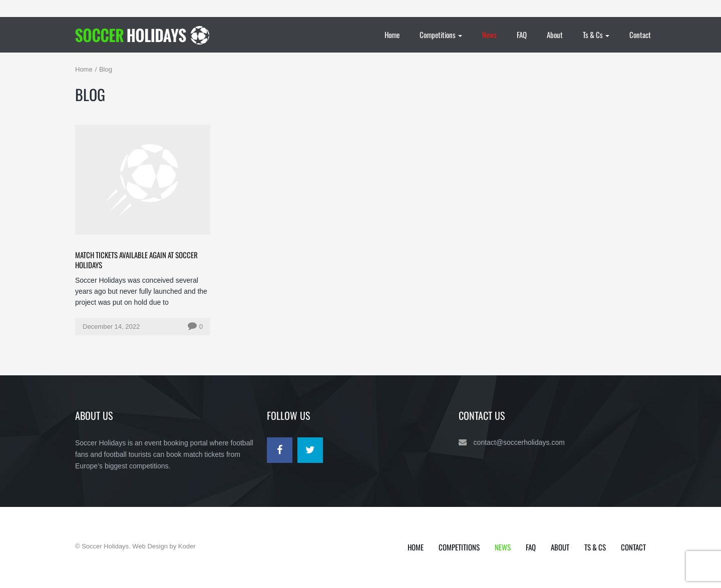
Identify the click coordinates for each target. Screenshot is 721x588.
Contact (640, 35)
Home (392, 35)
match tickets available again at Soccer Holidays (136, 260)
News (489, 35)
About (555, 35)
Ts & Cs (596, 35)
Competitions (441, 35)
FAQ (522, 35)
